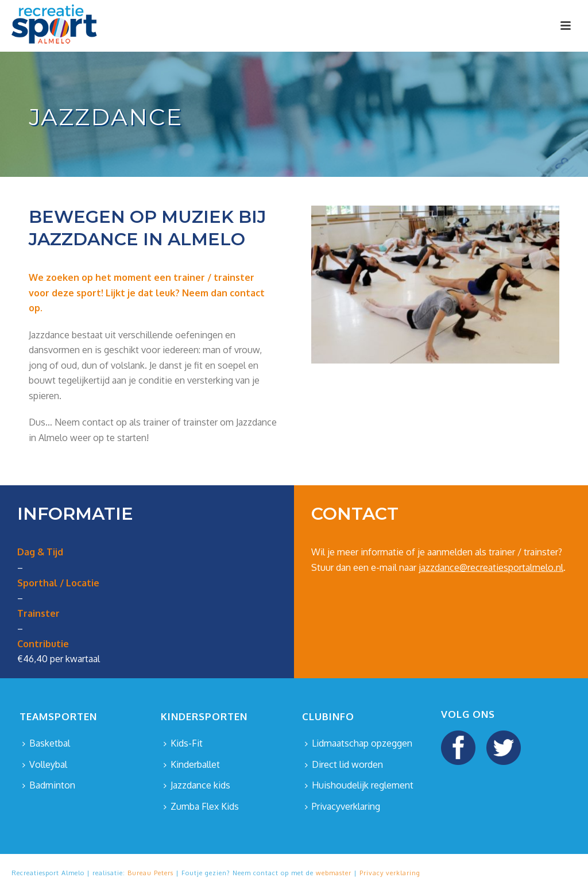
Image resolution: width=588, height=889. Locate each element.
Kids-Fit (183, 743)
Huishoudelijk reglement (359, 785)
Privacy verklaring (390, 873)
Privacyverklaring (343, 806)
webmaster (334, 873)
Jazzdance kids (197, 785)
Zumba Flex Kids (201, 806)
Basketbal (46, 743)
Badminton (49, 785)
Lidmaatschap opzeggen (359, 743)
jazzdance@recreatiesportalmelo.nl (491, 567)
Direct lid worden (344, 764)
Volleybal (45, 764)
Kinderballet (192, 764)
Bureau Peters (150, 873)
